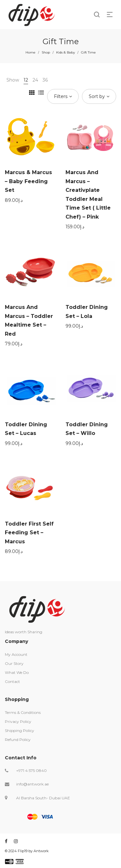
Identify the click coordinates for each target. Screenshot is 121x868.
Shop (46, 52)
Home (30, 52)
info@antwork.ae (32, 784)
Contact (12, 681)
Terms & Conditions (23, 712)
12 (26, 80)
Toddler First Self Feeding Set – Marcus (29, 533)
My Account (16, 654)
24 (35, 80)
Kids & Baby (66, 52)
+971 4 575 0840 (31, 770)
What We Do (17, 672)
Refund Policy (18, 740)
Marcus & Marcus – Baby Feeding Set (28, 181)
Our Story (14, 663)
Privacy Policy (18, 721)
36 (45, 80)
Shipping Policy (20, 730)
